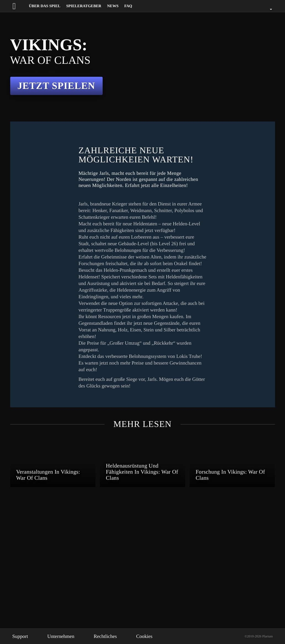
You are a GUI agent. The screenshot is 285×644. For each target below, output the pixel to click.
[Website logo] (19, 6)
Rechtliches (113, 636)
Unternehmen (65, 636)
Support (21, 636)
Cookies (155, 636)
